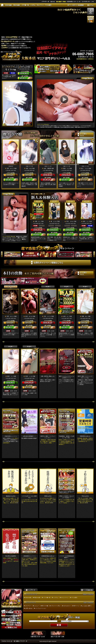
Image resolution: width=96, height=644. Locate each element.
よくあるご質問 (86, 606)
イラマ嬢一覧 (47, 598)
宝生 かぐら (47, 316)
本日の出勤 (28, 598)
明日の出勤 (37, 598)
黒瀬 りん (66, 168)
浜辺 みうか (29, 316)
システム (56, 598)
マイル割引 (74, 598)
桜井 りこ (24, 67)
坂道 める (29, 168)
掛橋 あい (85, 316)
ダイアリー (28, 606)
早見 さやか (70, 221)
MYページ (76, 606)
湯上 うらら (85, 168)
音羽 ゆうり (10, 168)
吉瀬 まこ (38, 221)
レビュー (37, 606)
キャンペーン (65, 598)
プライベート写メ (56, 606)
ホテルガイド (67, 606)
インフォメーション (41, 608)
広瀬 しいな (29, 376)
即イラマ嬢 (45, 606)
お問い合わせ (29, 608)
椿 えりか (54, 221)
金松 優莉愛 (47, 168)
